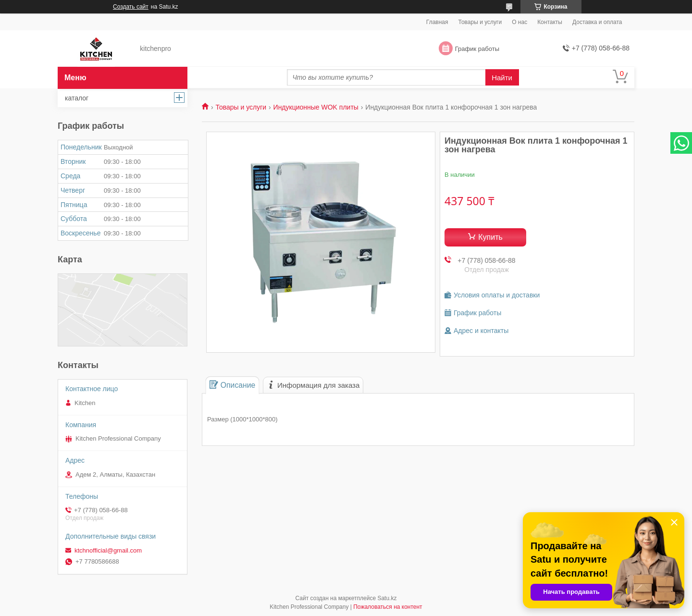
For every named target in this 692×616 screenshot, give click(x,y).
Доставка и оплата (597, 22)
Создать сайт (131, 7)
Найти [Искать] (502, 78)
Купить (490, 237)
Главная (437, 22)
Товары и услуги (480, 22)
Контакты (550, 22)
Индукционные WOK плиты (316, 107)
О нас (519, 22)
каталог (77, 98)
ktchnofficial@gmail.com (108, 550)
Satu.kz (387, 598)
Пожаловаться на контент (388, 607)
